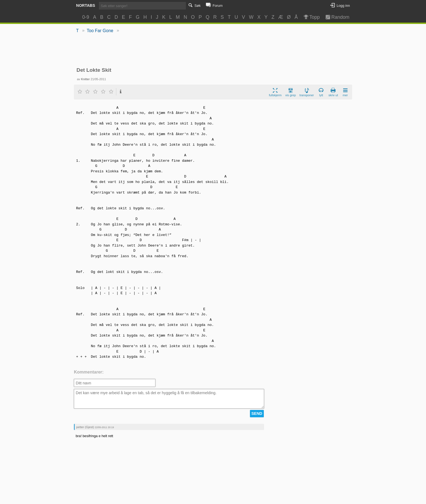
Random (335, 17)
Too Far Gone (100, 31)
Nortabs (86, 5)
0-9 (86, 17)
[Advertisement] (213, 51)
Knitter (85, 79)
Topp (311, 17)
